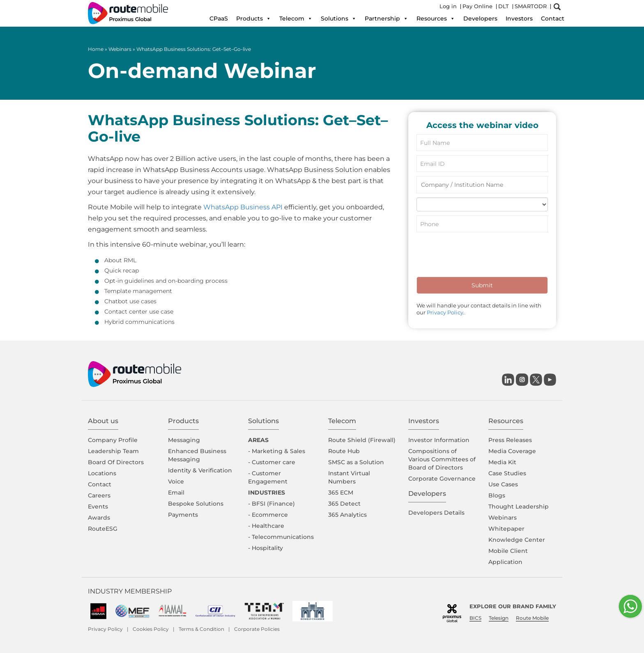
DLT (504, 6)
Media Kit (502, 462)
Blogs (497, 495)
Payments (183, 515)
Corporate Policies (257, 629)
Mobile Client (508, 551)
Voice (176, 481)
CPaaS (219, 18)
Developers (480, 18)
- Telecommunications (281, 537)
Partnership (386, 18)
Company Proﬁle (113, 440)
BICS (475, 618)
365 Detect (344, 504)
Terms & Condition (201, 629)
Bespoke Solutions (196, 504)
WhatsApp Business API (243, 207)
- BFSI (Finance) (271, 504)
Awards (99, 518)
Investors (519, 18)
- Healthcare (266, 526)
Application (505, 562)
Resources (436, 18)
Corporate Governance (442, 479)
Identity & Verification (200, 470)
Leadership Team (113, 451)
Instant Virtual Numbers (349, 477)
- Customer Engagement (268, 477)
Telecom (296, 18)
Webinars (120, 49)
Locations (102, 473)
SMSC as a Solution (356, 462)
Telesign (499, 618)
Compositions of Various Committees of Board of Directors (442, 459)
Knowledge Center (517, 540)
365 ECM (341, 493)
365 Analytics (347, 515)
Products (254, 18)
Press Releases (510, 440)
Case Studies (507, 473)
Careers (99, 495)
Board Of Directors (116, 462)
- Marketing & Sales (277, 451)
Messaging (184, 440)
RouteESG (103, 529)
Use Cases (503, 484)
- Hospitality (266, 548)
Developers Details (436, 513)
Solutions (339, 18)
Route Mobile (532, 618)
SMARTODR (531, 6)
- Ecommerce (268, 515)
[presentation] (479, 257)
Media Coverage (512, 451)
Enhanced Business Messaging (197, 455)
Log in (448, 6)
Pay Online (477, 6)
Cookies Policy (151, 629)
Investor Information (439, 440)
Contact (553, 18)
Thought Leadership (519, 506)
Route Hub (344, 451)
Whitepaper (506, 529)
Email (176, 493)
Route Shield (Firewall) (362, 440)
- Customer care (272, 462)
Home (96, 49)
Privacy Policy (445, 312)
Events (98, 506)
